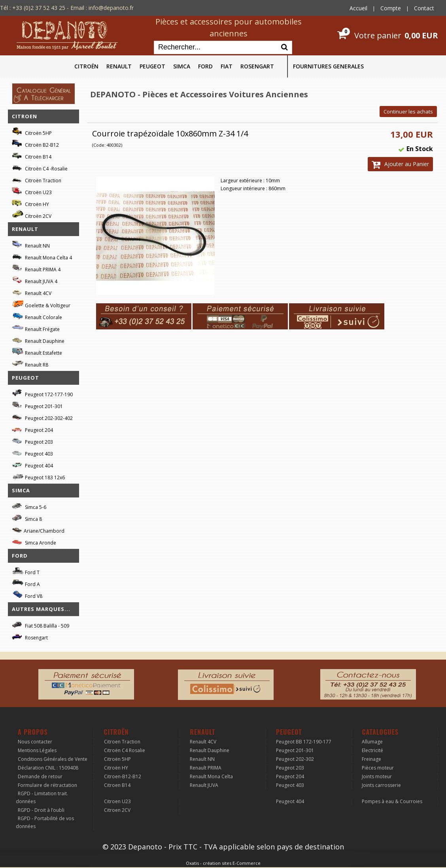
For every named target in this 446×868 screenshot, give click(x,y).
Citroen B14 (117, 785)
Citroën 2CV (32, 215)
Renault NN (31, 245)
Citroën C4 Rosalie (125, 750)
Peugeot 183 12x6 (38, 477)
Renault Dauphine (38, 340)
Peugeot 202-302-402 (42, 417)
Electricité (372, 750)
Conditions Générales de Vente (53, 759)
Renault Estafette (37, 352)
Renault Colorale (37, 316)
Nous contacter (35, 742)
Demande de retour (40, 776)
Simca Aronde (34, 542)
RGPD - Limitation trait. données (42, 797)
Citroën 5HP (32, 132)
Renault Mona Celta (211, 776)
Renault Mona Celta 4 (42, 256)
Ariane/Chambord (38, 530)
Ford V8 (27, 595)
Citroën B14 (32, 156)
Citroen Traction (122, 742)
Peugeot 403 (32, 453)
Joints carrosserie (381, 785)
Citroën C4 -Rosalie (40, 167)
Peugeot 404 (32, 464)
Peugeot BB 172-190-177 (304, 742)
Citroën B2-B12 (35, 144)
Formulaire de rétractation (47, 785)
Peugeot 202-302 (295, 759)
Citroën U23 (32, 191)
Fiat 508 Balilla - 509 (41, 625)
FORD (205, 66)
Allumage (372, 742)
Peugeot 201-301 (37, 405)
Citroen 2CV (117, 810)
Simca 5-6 (29, 506)
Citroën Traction (37, 179)
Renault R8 (30, 364)
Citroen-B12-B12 (123, 776)
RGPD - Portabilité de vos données (45, 822)
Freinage (371, 759)
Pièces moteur (378, 768)
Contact (424, 8)
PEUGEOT (152, 66)
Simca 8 (27, 518)
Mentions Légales (37, 750)
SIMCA (182, 66)
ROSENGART (257, 66)
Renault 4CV (32, 292)
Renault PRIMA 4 (36, 268)
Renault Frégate (36, 328)
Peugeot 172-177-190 (42, 393)
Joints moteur (377, 776)
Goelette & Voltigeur (41, 304)
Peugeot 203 (32, 441)
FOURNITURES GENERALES (328, 66)
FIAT (227, 66)
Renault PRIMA (206, 768)
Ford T (26, 571)
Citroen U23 (117, 801)
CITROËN (86, 66)
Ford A (26, 583)
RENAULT (119, 66)
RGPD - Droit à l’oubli (41, 810)
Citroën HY (30, 203)
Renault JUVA (204, 785)
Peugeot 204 (32, 429)
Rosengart (30, 636)
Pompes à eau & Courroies (392, 801)
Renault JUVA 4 (35, 280)
